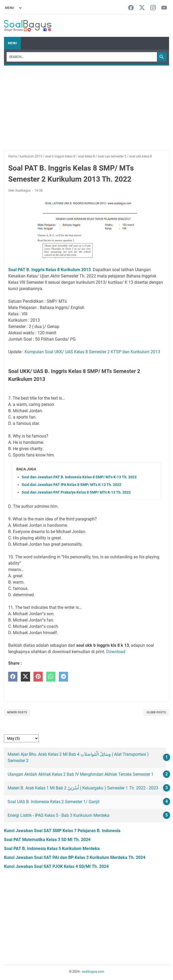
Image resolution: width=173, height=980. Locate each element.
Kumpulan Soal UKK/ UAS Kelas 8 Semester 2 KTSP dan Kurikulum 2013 (92, 352)
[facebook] (13, 677)
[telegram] (63, 677)
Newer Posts (17, 712)
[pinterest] (38, 677)
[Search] (82, 57)
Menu (12, 43)
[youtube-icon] (164, 8)
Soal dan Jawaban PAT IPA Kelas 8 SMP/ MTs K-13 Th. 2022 (71, 485)
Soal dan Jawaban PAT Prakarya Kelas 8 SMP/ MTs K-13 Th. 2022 (76, 492)
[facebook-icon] (131, 8)
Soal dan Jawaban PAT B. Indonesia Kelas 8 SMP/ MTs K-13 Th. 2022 (79, 477)
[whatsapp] (51, 677)
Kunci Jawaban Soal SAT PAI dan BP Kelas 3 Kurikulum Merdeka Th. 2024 (75, 857)
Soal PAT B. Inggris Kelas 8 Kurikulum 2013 (49, 270)
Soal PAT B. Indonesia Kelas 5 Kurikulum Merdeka (52, 849)
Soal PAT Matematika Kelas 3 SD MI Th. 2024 (47, 840)
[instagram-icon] (153, 8)
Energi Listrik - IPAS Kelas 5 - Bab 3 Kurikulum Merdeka (59, 815)
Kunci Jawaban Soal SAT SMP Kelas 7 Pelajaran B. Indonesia (62, 831)
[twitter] (25, 677)
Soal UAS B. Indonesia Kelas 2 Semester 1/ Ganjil (54, 802)
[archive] (21, 738)
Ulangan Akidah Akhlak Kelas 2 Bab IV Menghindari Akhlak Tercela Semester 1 (81, 774)
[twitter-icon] (142, 8)
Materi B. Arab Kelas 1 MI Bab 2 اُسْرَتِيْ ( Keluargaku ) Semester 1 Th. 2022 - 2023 (83, 788)
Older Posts (156, 712)
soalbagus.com (93, 972)
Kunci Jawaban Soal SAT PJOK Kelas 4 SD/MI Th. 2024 (56, 866)
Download (116, 652)
